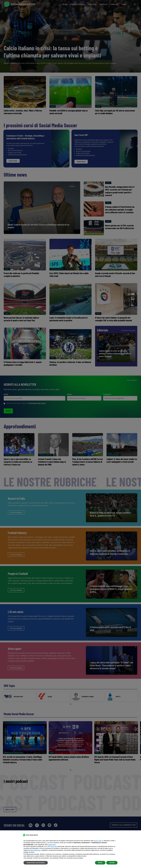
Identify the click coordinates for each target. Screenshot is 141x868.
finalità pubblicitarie (35, 850)
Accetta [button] (112, 863)
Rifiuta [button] (100, 863)
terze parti (54, 846)
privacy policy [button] (98, 841)
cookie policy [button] (52, 845)
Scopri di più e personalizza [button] (36, 863)
